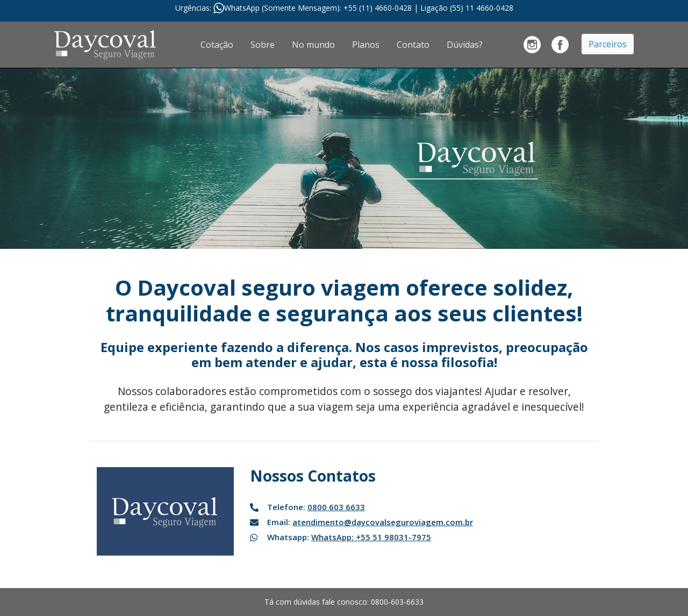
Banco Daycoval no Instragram (532, 45)
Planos (366, 45)
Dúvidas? (465, 45)
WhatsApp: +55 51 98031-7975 (371, 537)
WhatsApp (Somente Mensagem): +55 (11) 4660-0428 (319, 8)
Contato (413, 45)
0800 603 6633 (336, 507)
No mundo (313, 45)
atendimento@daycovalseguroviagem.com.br (383, 522)
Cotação (217, 45)
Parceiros (608, 44)
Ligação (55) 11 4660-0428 (467, 8)
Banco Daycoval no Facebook (560, 45)
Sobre (263, 45)
